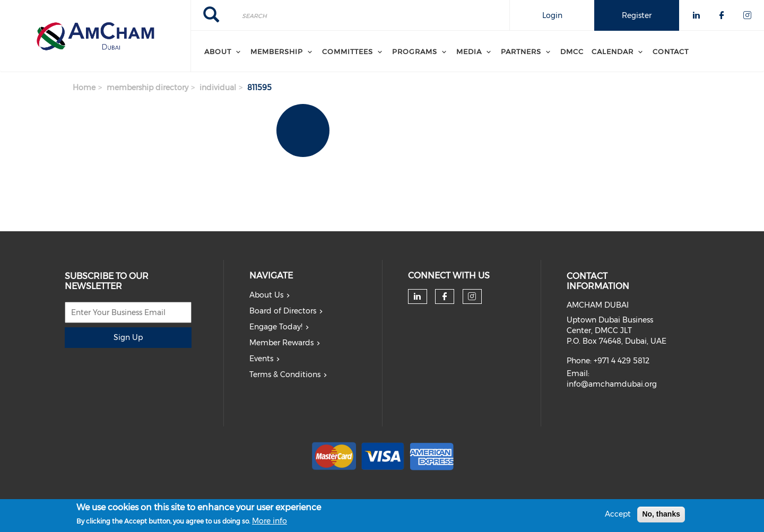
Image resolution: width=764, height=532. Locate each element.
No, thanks (661, 516)
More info (270, 524)
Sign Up (128, 337)
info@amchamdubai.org (612, 384)
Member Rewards (281, 343)
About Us (266, 295)
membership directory (147, 88)
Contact (671, 51)
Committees (348, 51)
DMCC (572, 51)
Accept (618, 516)
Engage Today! (276, 327)
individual (218, 88)
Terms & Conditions (285, 374)
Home (84, 88)
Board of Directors (283, 311)
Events (261, 359)
